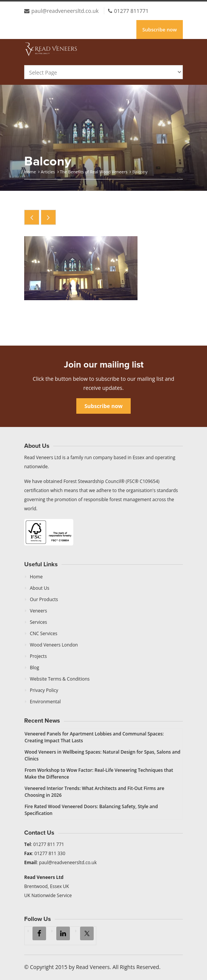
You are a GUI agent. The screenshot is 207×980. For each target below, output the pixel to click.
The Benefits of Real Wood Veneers (93, 172)
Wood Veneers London (54, 645)
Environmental (45, 702)
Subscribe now (160, 30)
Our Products (44, 599)
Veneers (38, 611)
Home (30, 172)
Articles (48, 172)
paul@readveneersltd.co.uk (65, 11)
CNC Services (44, 633)
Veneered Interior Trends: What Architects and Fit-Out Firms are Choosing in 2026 (94, 792)
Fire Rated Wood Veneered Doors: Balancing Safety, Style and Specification (91, 810)
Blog (35, 668)
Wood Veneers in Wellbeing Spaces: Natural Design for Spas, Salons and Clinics (103, 755)
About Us (39, 588)
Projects (38, 656)
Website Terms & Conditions (60, 679)
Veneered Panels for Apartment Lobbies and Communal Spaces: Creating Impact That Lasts (94, 737)
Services (38, 622)
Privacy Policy (44, 690)
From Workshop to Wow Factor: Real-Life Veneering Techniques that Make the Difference (99, 774)
